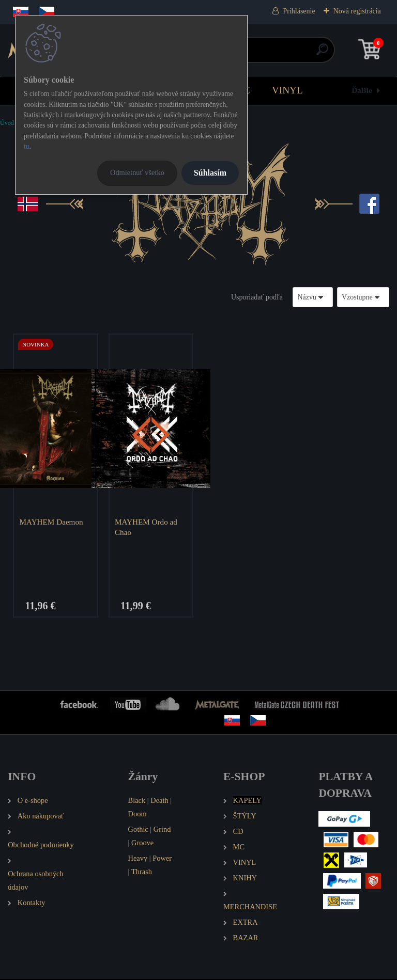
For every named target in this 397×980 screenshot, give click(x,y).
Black (137, 802)
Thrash (142, 873)
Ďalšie (362, 90)
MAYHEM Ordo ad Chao (147, 527)
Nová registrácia (357, 11)
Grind (162, 831)
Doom (138, 815)
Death (159, 802)
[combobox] (313, 297)
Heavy (138, 859)
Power (162, 859)
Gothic (138, 831)
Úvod (7, 123)
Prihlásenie (299, 11)
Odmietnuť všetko (137, 172)
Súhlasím (210, 173)
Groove (142, 844)
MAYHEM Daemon (52, 522)
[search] (322, 53)
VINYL (287, 90)
